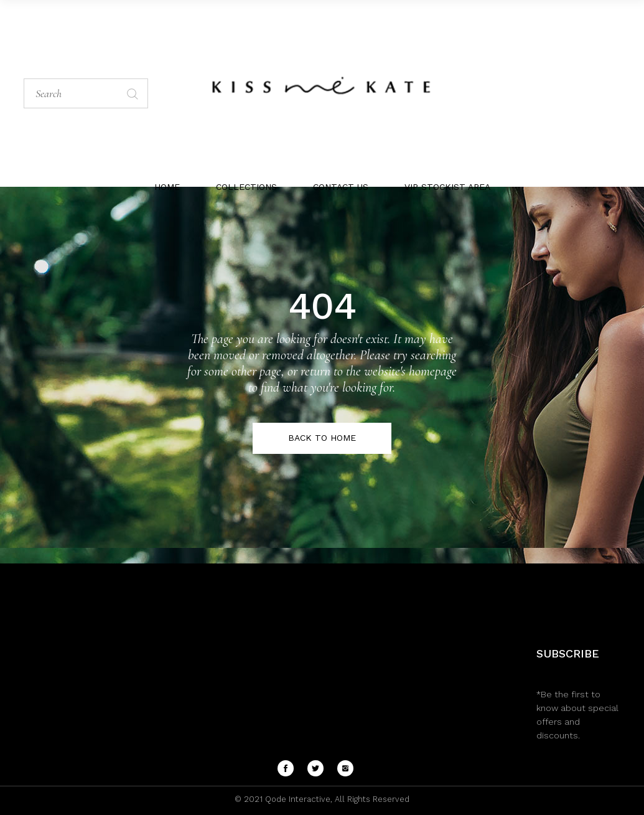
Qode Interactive (296, 799)
